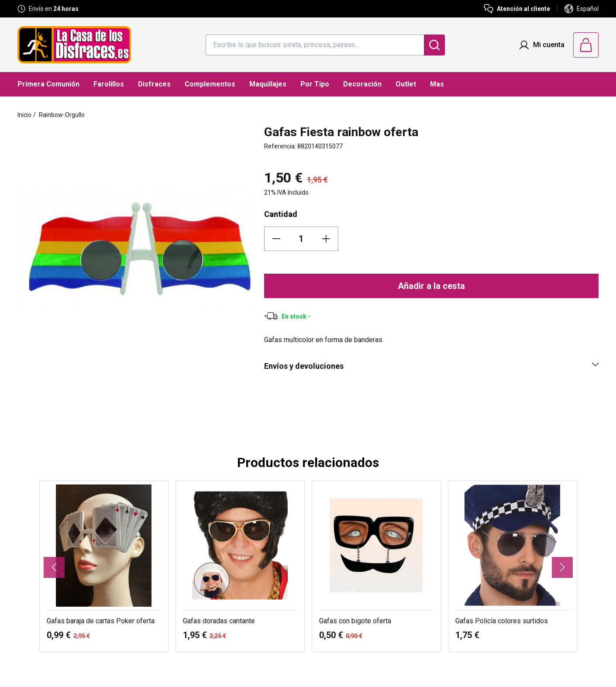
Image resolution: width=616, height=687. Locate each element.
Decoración (362, 84)
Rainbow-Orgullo (62, 115)
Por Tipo (315, 84)
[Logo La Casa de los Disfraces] (74, 45)
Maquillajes (268, 84)
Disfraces (154, 84)
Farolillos (109, 84)
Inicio (24, 115)
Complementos (210, 84)
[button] (54, 567)
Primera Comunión (48, 84)
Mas (437, 84)
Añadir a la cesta (431, 286)
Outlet (406, 84)
